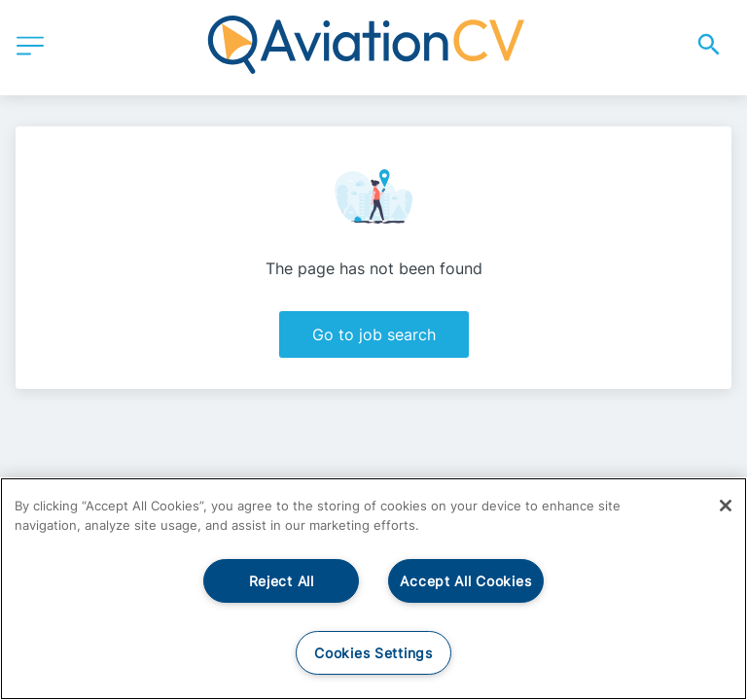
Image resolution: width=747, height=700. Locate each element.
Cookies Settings (373, 653)
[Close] (726, 506)
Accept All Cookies (465, 581)
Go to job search (374, 334)
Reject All (282, 581)
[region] (373, 589)
